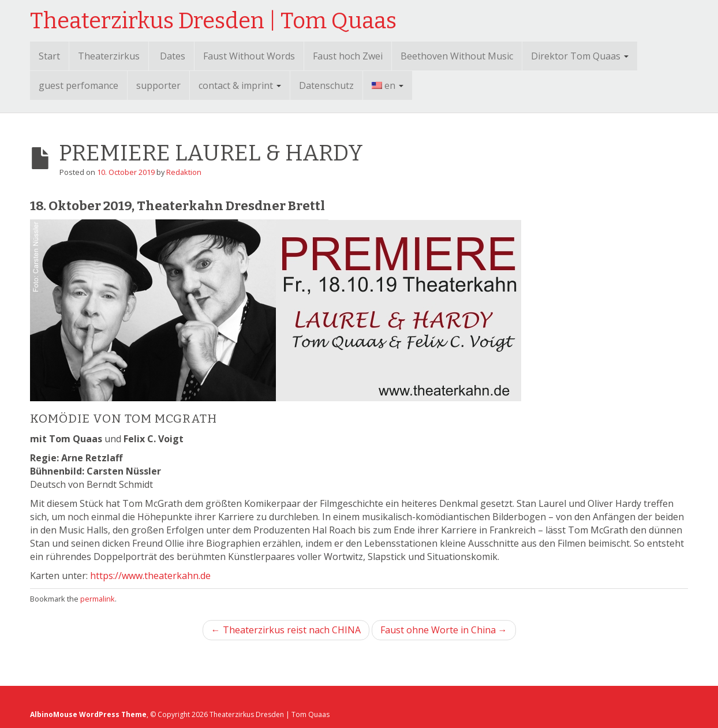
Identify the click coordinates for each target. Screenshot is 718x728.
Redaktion (184, 172)
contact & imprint (240, 85)
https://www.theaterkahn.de (150, 576)
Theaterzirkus (109, 56)
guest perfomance (78, 85)
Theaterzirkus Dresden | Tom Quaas (213, 21)
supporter (158, 85)
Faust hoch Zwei (348, 56)
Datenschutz (326, 85)
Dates (173, 56)
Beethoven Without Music (457, 56)
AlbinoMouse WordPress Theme (88, 714)
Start (49, 56)
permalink (98, 599)
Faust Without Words (249, 56)
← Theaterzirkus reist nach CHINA (286, 630)
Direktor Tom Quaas (580, 56)
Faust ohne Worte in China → (444, 630)
